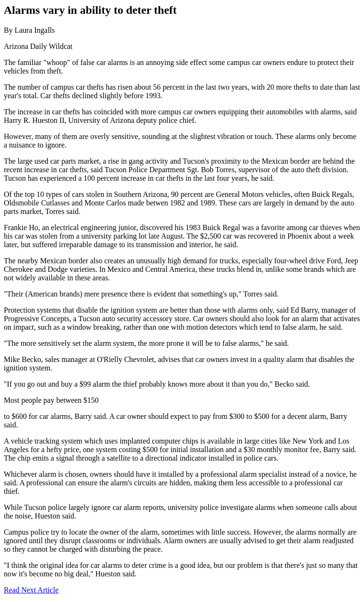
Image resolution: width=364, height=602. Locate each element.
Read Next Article (31, 590)
